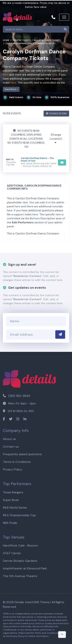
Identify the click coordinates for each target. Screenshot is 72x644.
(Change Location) (56, 138)
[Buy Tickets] (62, 162)
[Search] (32, 29)
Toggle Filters (56, 113)
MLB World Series (15, 508)
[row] (36, 162)
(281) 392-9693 (17, 396)
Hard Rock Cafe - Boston (20, 546)
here (6, 75)
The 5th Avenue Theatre (20, 576)
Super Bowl (11, 500)
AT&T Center (12, 553)
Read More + (11, 89)
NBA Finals (10, 523)
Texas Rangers (13, 492)
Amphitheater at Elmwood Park (25, 568)
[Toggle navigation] (64, 17)
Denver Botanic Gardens (20, 561)
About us (9, 439)
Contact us (11, 447)
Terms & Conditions (17, 462)
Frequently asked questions (22, 454)
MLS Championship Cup (19, 515)
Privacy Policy (12, 469)
